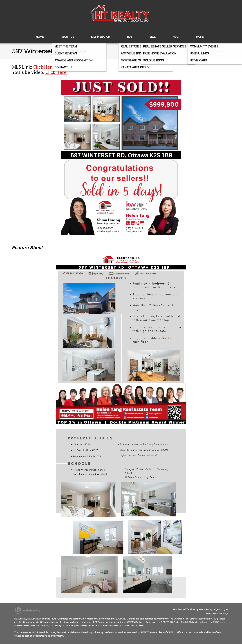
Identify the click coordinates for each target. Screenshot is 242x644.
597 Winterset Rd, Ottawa (216, 52)
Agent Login (221, 609)
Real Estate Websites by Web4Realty (192, 609)
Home (196, 52)
